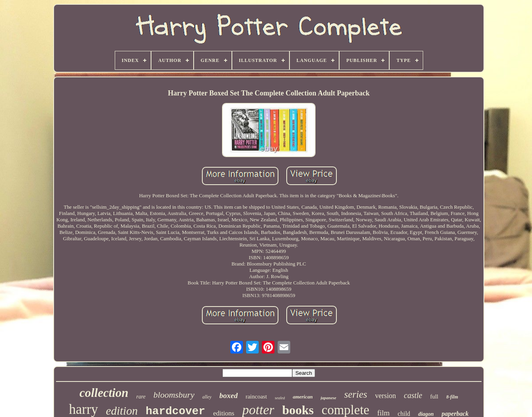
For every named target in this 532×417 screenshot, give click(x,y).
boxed (228, 395)
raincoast (256, 396)
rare (141, 397)
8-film (452, 397)
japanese (329, 398)
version (385, 396)
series (356, 394)
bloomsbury (174, 395)
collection (104, 393)
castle (413, 395)
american (303, 397)
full (434, 396)
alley (207, 397)
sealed (280, 398)
